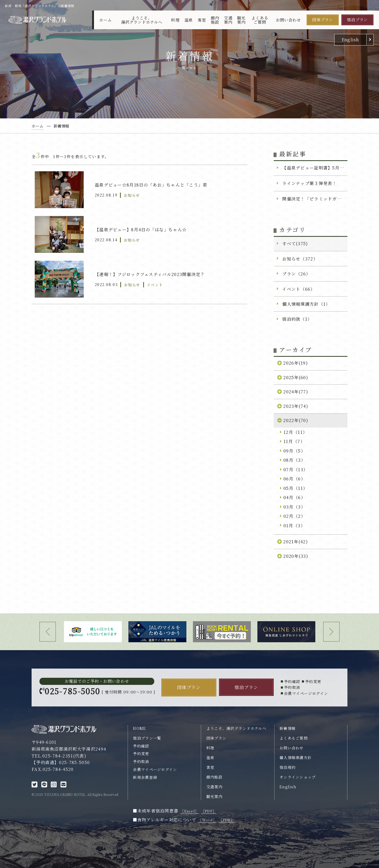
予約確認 (141, 746)
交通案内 (228, 20)
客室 (202, 20)
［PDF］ (209, 811)
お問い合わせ (288, 20)
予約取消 (141, 761)
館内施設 (215, 20)
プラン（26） (296, 274)
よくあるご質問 (260, 20)
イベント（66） (298, 289)
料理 (175, 20)
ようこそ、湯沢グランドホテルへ (142, 20)
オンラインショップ (298, 777)
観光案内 (241, 20)
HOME (139, 728)
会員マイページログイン (155, 769)
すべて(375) (295, 243)
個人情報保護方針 (296, 757)
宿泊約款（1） (297, 319)
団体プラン (323, 20)
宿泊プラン (357, 20)
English (350, 39)
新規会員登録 (145, 777)
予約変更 (141, 754)
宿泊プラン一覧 (147, 738)
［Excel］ (189, 811)
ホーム (105, 20)
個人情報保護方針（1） (306, 304)
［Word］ (207, 820)
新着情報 (288, 728)
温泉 (189, 20)
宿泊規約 (288, 767)
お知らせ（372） (300, 259)
